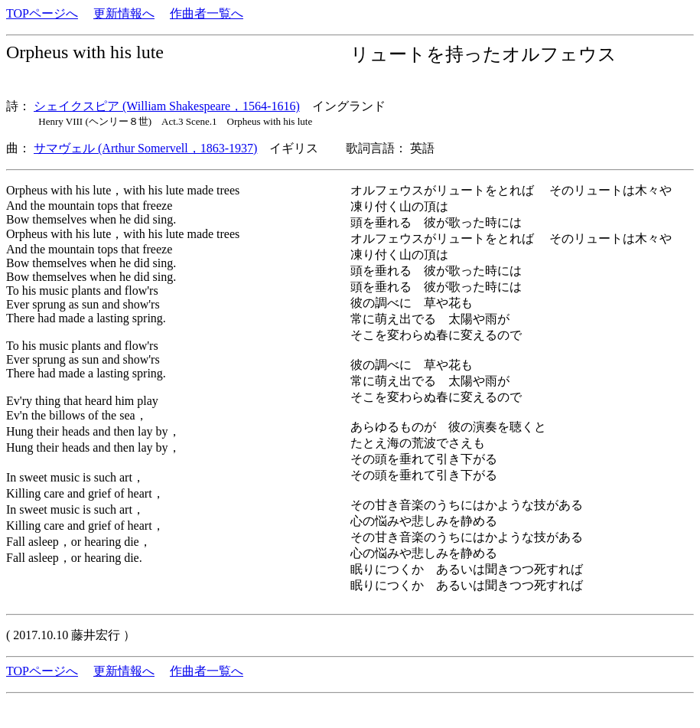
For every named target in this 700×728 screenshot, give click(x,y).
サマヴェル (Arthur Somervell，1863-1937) (145, 148)
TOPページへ (42, 13)
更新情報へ (124, 13)
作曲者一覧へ (207, 13)
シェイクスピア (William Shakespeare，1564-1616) (167, 106)
